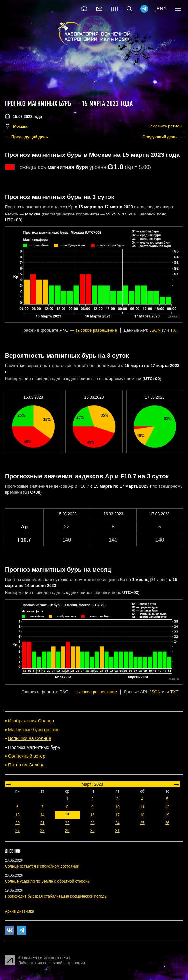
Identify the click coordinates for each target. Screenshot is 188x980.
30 (92, 831)
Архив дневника (19, 911)
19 (167, 815)
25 (142, 823)
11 (142, 807)
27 (17, 831)
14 (42, 815)
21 (42, 823)
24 (117, 823)
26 (167, 823)
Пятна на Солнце (26, 765)
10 (117, 807)
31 (117, 831)
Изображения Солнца (31, 721)
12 (167, 807)
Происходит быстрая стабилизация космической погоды (56, 896)
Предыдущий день (30, 137)
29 (67, 831)
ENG (162, 9)
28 (42, 831)
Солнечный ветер (27, 756)
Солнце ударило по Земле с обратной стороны (48, 881)
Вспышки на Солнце (30, 738)
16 (92, 815)
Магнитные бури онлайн (34, 730)
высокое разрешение (96, 330)
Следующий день (159, 137)
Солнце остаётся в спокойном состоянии (42, 866)
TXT (174, 330)
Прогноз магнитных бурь (38, 104)
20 (17, 823)
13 (17, 815)
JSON (155, 330)
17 (117, 815)
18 (142, 815)
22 (67, 823)
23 (92, 823)
